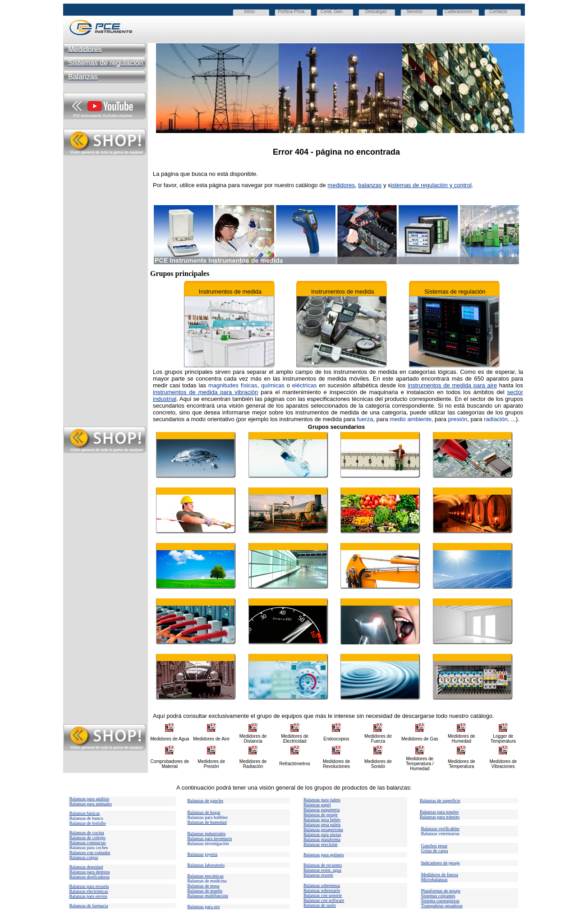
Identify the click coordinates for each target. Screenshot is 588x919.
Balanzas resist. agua (322, 870)
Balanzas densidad (86, 867)
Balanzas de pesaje (321, 815)
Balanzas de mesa (204, 886)
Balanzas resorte (318, 875)
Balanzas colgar (84, 857)
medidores (341, 185)
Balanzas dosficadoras (90, 877)
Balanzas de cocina (87, 833)
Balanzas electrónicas (89, 891)
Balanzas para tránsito (440, 817)
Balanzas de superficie (440, 801)
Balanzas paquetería (322, 810)
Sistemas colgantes (438, 896)
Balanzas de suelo (320, 905)
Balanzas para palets (322, 800)
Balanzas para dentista (90, 872)
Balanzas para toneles (439, 812)
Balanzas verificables (440, 829)
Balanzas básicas (85, 813)
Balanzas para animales (91, 804)
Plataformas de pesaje (441, 891)
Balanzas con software (324, 900)
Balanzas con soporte (323, 895)
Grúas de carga (435, 851)
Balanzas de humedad (207, 822)
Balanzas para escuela (89, 886)
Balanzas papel (317, 805)
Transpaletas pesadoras (442, 906)
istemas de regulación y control (431, 185)
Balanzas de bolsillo (88, 823)
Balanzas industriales (207, 834)
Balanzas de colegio (87, 838)
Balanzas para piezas (322, 834)
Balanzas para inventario (210, 839)
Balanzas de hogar (204, 812)
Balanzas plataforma (322, 839)
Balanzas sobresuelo (322, 890)
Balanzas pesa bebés (322, 820)
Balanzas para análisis (89, 799)
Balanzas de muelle (205, 891)
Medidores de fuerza (440, 875)
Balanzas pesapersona (323, 829)
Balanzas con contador (90, 852)
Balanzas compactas (88, 843)
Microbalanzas (434, 880)
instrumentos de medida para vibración (205, 392)
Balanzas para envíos (88, 896)
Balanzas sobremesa (322, 885)
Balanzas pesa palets (322, 825)
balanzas (370, 185)
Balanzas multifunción (208, 896)
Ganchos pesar (434, 846)
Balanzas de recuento (323, 865)
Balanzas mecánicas (206, 876)
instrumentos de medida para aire (452, 385)
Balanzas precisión (320, 844)
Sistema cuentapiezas (440, 901)
